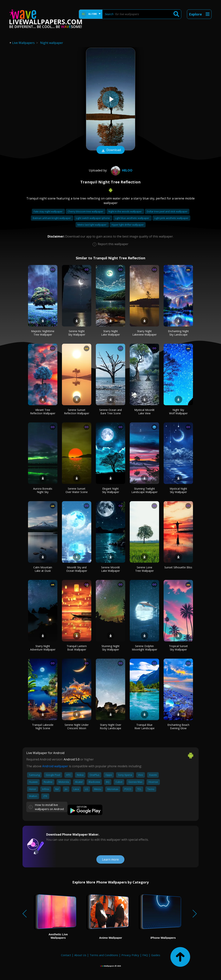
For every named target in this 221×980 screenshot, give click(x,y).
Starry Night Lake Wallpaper (110, 333)
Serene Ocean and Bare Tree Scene (110, 412)
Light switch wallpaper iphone (93, 218)
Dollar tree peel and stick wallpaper (167, 211)
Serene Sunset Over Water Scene (77, 490)
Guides (156, 955)
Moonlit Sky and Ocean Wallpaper (77, 569)
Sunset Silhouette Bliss (178, 567)
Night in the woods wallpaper (125, 211)
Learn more (110, 859)
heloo (121, 170)
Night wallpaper (52, 43)
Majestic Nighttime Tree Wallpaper (43, 333)
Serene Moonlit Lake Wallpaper (110, 569)
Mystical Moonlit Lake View (144, 412)
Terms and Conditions (104, 955)
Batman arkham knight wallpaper (52, 218)
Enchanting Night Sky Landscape (178, 333)
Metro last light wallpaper (92, 225)
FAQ (145, 955)
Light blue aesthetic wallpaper (132, 218)
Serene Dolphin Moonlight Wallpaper (144, 648)
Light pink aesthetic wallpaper (171, 218)
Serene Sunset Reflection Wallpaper (77, 412)
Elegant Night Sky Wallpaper (111, 490)
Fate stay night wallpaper (48, 211)
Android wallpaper (55, 766)
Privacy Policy (130, 955)
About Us (80, 955)
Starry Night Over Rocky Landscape (110, 726)
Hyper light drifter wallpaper (128, 225)
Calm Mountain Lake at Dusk (43, 569)
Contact (66, 955)
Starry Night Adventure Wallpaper (43, 648)
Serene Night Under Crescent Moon (77, 726)
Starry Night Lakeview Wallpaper (144, 333)
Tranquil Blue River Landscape (144, 726)
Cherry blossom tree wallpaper (86, 211)
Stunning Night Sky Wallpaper (110, 648)
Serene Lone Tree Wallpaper (144, 569)
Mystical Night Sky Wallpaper (178, 490)
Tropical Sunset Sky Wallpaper (178, 648)
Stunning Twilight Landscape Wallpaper (144, 490)
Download (111, 150)
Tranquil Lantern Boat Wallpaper (77, 648)
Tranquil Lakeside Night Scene (43, 726)
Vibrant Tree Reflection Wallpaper (43, 412)
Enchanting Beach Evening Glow (178, 726)
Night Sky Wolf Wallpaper (178, 412)
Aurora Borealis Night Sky (43, 490)
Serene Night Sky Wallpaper (77, 333)
